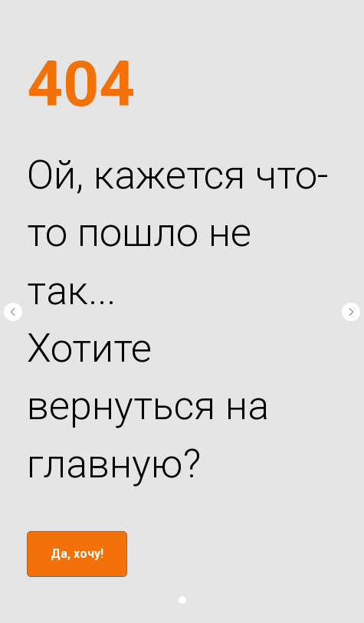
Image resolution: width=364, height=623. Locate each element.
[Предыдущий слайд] (13, 312)
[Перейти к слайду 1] (182, 600)
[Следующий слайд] (351, 312)
